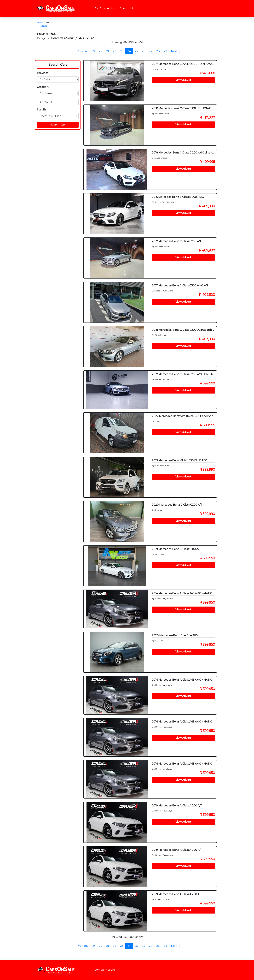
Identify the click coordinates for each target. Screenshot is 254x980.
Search (40, 22)
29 (165, 51)
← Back (42, 26)
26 (143, 51)
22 (115, 51)
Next (174, 51)
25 (136, 51)
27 (151, 51)
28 (158, 51)
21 (108, 51)
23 (122, 51)
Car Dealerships (104, 8)
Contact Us (127, 8)
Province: (43, 73)
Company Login (105, 970)
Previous (82, 51)
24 (129, 51)
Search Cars (58, 65)
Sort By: (42, 110)
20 (101, 51)
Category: (43, 87)
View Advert (183, 80)
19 (93, 51)
